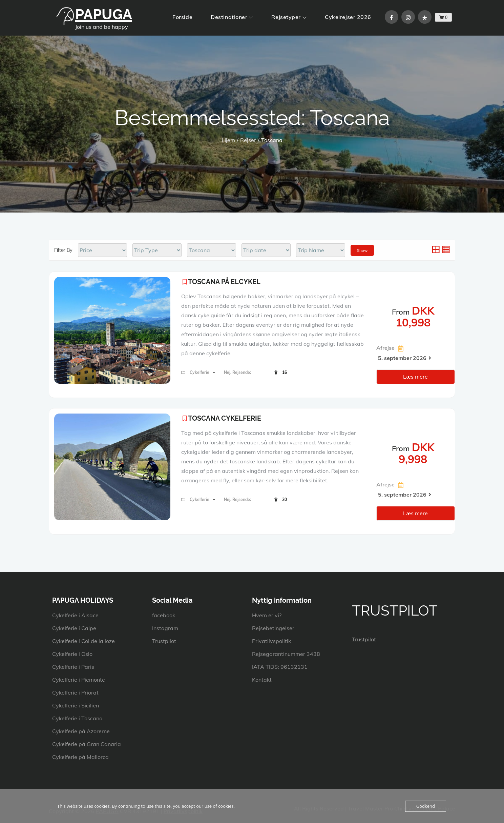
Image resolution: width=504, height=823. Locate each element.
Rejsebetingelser (273, 628)
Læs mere (415, 377)
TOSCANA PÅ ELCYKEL (224, 282)
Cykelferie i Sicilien (76, 705)
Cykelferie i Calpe (74, 628)
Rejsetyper (289, 17)
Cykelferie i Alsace (75, 615)
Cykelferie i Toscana (77, 718)
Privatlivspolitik (271, 641)
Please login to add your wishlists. (185, 282)
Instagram (165, 628)
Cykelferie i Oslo (72, 654)
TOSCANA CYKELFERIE (225, 418)
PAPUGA (104, 14)
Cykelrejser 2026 (348, 17)
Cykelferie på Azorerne (81, 731)
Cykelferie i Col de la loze (83, 641)
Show (362, 250)
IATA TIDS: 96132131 (280, 667)
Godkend (426, 806)
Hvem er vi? (267, 615)
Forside (182, 17)
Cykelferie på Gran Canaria (87, 744)
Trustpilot (164, 641)
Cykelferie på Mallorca (80, 757)
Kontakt (262, 680)
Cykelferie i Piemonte (79, 680)
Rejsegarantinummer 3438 (286, 654)
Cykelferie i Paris (73, 667)
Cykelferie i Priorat (75, 692)
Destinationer (232, 17)
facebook (164, 615)
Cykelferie (200, 372)
